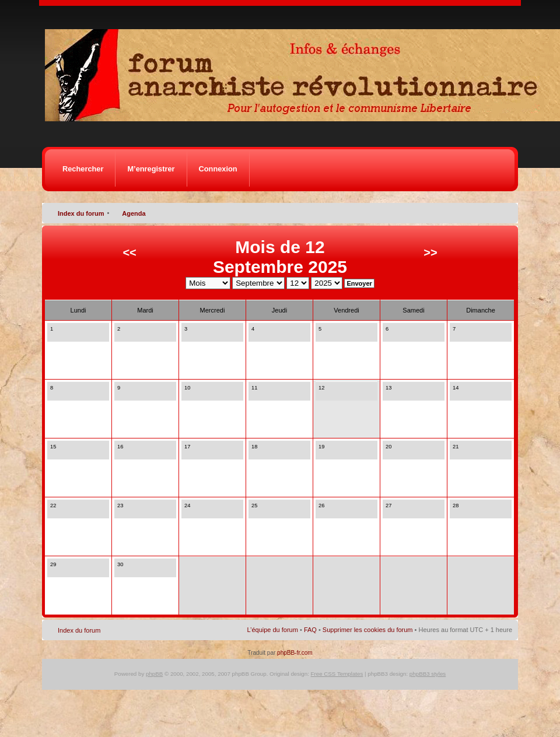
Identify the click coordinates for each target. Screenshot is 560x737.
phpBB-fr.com (295, 653)
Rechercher (83, 169)
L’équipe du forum (272, 630)
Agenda (134, 213)
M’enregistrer (151, 169)
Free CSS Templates (337, 674)
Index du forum (81, 213)
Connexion (218, 169)
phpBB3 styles (428, 674)
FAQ (310, 630)
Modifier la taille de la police (504, 211)
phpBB (154, 674)
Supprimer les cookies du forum (368, 630)
